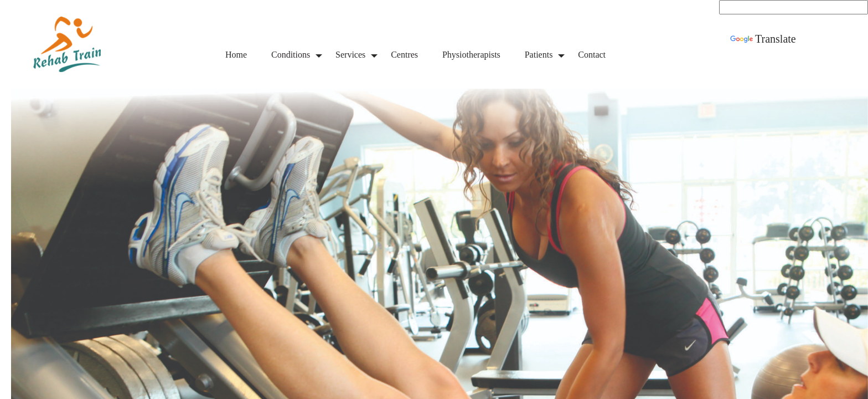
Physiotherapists (471, 55)
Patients (539, 55)
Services (350, 55)
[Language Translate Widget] (794, 7)
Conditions (291, 55)
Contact (592, 55)
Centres (404, 55)
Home (236, 55)
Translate (763, 39)
